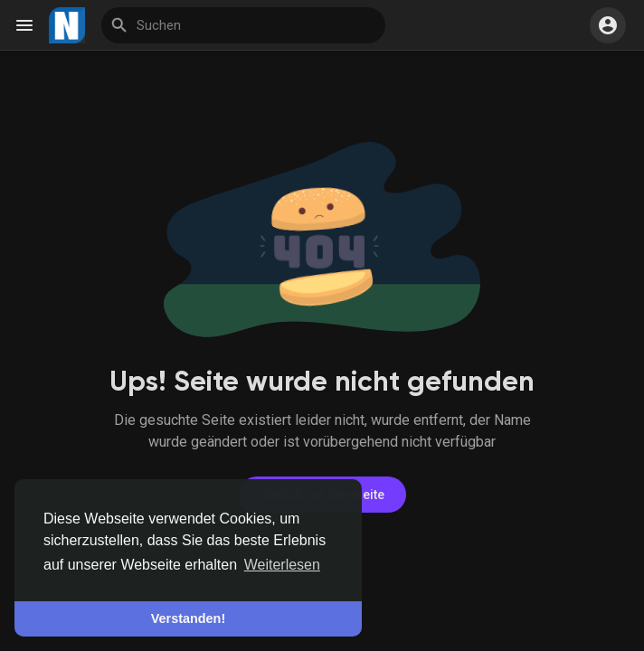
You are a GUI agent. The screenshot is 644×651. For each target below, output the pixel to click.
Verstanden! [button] (188, 618)
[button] (608, 25)
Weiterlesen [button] (282, 565)
